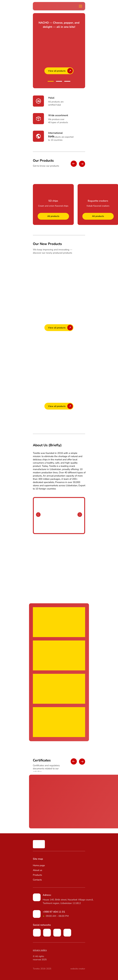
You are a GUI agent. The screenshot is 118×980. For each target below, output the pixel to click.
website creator (78, 969)
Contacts (37, 880)
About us (37, 870)
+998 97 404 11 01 (54, 912)
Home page (39, 865)
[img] (39, 844)
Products (37, 875)
